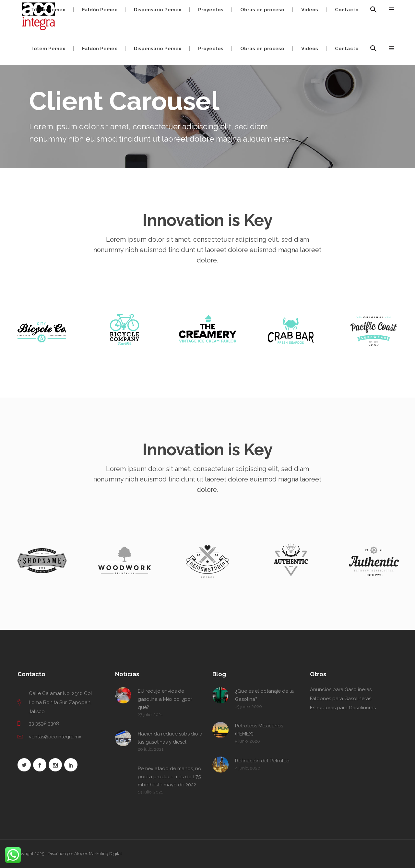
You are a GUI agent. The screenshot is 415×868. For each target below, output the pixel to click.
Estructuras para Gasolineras (343, 708)
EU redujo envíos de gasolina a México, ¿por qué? (165, 699)
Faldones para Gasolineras (341, 699)
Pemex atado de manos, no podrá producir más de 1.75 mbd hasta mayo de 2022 (170, 777)
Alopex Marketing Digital (98, 854)
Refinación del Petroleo (262, 761)
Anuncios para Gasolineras (341, 689)
